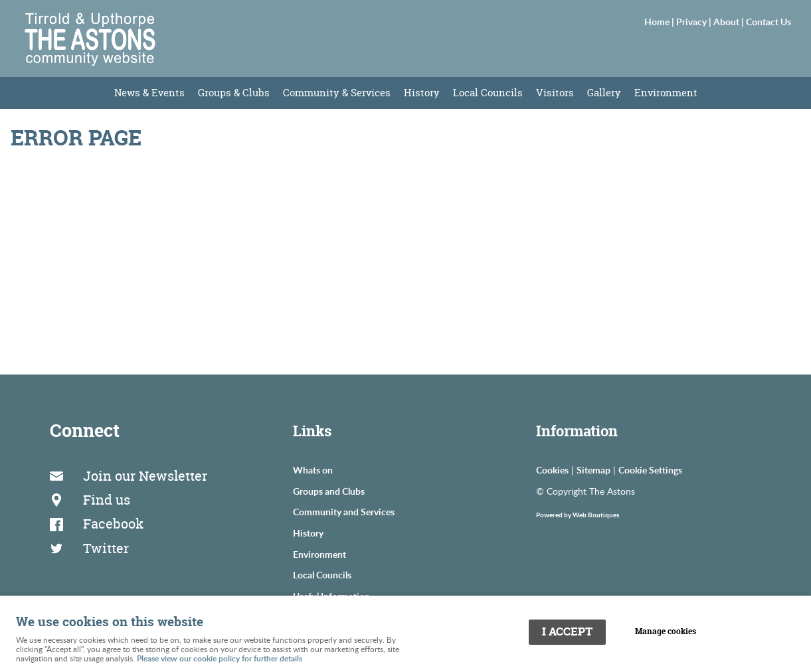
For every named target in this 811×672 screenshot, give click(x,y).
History (422, 93)
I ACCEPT (567, 631)
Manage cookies (666, 631)
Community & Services (337, 93)
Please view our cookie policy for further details (220, 658)
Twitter (106, 548)
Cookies (552, 469)
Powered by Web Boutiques (578, 515)
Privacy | (695, 21)
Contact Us (768, 21)
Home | (660, 21)
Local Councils (488, 93)
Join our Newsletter (145, 476)
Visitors (555, 93)
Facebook (113, 524)
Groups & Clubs (234, 93)
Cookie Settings (650, 469)
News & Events (149, 93)
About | (730, 21)
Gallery (604, 93)
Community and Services (344, 511)
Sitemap (593, 469)
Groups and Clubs (329, 491)
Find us (107, 500)
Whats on (313, 469)
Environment (666, 93)
